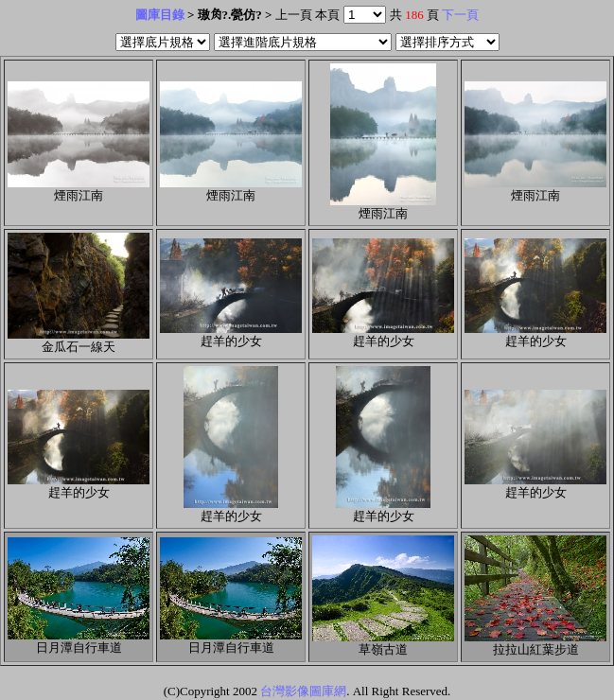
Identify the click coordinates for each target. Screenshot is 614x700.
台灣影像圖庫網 (303, 691)
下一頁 (460, 15)
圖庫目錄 (160, 15)
